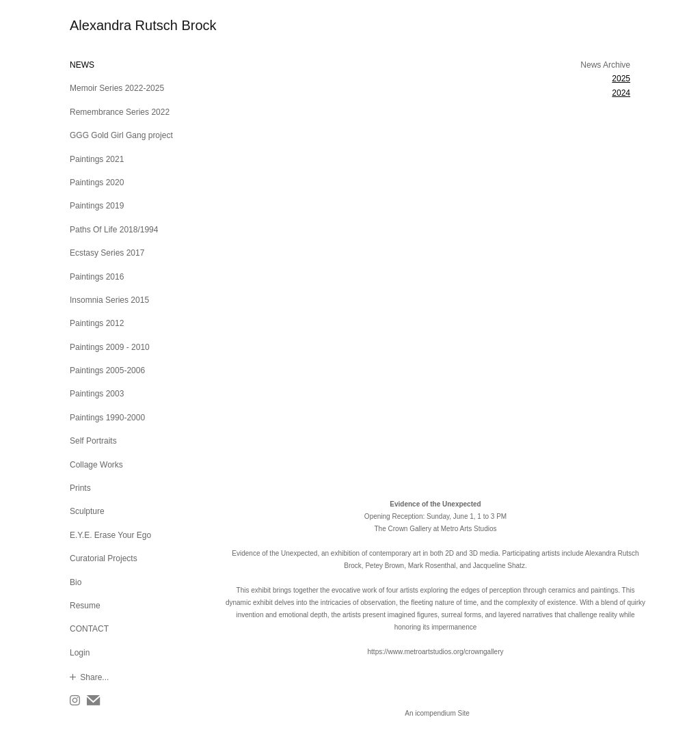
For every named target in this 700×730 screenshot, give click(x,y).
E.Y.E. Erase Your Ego (110, 535)
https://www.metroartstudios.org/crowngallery (436, 652)
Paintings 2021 (97, 159)
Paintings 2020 (97, 182)
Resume (85, 606)
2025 (621, 79)
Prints (80, 488)
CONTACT (89, 629)
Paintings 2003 (97, 394)
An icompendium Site (437, 713)
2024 (621, 93)
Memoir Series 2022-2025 (117, 88)
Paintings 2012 (97, 323)
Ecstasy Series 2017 (107, 253)
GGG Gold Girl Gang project (121, 135)
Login (80, 653)
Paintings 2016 (97, 277)
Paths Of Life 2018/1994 (114, 230)
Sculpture (87, 511)
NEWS (82, 65)
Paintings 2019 (97, 206)
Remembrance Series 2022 (120, 112)
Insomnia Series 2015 (109, 300)
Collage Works (96, 465)
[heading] (104, 26)
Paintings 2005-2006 (107, 370)
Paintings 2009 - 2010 (110, 347)
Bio (76, 582)
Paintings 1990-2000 (107, 418)
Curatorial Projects (104, 558)
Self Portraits (93, 441)
